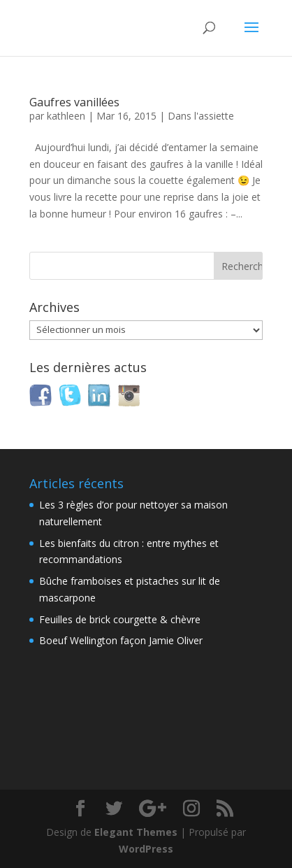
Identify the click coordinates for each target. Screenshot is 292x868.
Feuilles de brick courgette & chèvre (120, 619)
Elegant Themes (136, 832)
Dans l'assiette (201, 116)
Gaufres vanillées (74, 102)
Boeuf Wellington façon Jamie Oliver (121, 640)
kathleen (66, 116)
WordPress (146, 849)
